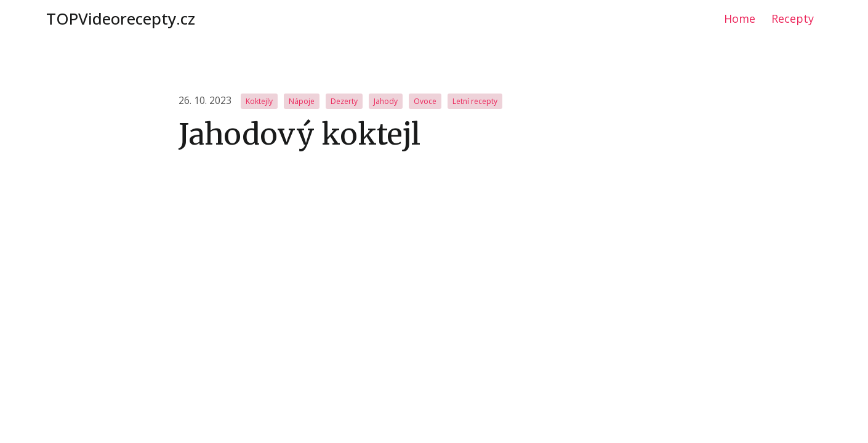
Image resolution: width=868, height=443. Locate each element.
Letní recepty (475, 101)
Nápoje (302, 101)
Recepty (793, 18)
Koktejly (259, 101)
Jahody (386, 101)
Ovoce (425, 101)
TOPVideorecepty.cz (121, 18)
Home (740, 18)
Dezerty (344, 101)
